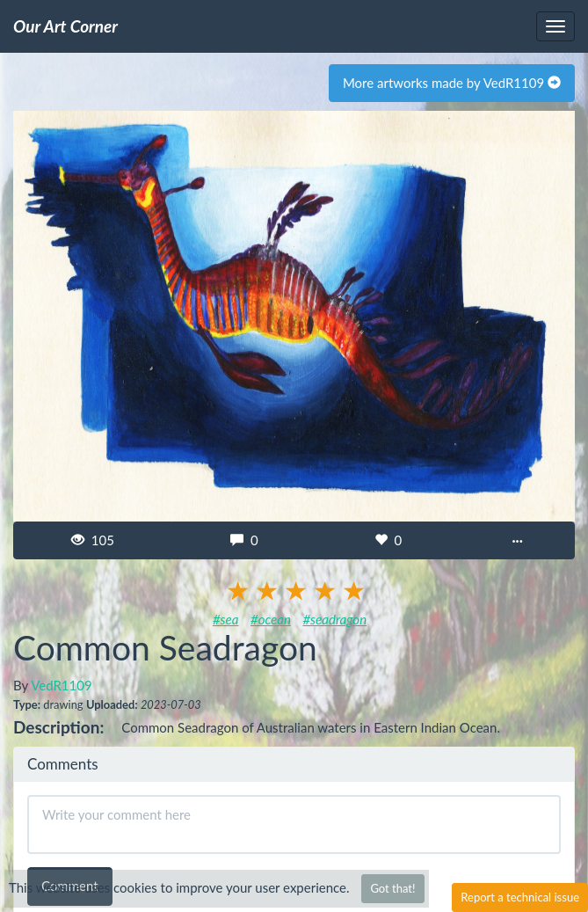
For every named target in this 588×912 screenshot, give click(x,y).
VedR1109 (61, 685)
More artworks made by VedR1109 (452, 83)
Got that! (392, 888)
